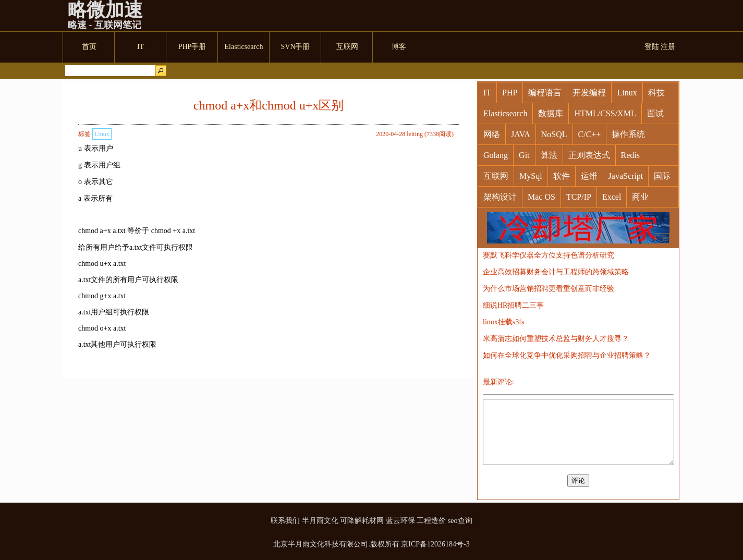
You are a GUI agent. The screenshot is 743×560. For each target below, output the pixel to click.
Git (524, 155)
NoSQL (554, 134)
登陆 (652, 47)
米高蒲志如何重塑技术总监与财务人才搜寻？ (556, 339)
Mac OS (541, 197)
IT (487, 93)
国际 (662, 176)
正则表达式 (589, 155)
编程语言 (545, 93)
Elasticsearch (505, 113)
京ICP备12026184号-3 (435, 544)
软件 (562, 176)
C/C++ (590, 134)
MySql (531, 176)
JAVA (521, 134)
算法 (549, 155)
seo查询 (460, 521)
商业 (640, 197)
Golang (496, 155)
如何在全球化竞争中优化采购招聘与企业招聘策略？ (567, 355)
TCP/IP (579, 197)
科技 (656, 93)
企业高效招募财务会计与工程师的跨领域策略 (556, 272)
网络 (492, 134)
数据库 (551, 113)
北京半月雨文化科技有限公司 (321, 544)
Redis (630, 155)
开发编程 (589, 93)
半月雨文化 (320, 521)
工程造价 (431, 521)
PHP (510, 93)
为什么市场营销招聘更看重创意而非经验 (549, 289)
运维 (589, 176)
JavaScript (626, 176)
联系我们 (285, 521)
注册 (668, 47)
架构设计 (500, 197)
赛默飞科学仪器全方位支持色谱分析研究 (549, 255)
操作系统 (628, 134)
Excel (612, 197)
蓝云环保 (400, 521)
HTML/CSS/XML (605, 113)
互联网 (496, 176)
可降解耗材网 (362, 521)
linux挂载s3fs (503, 322)
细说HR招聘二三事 (513, 305)
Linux (102, 134)
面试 (655, 113)
